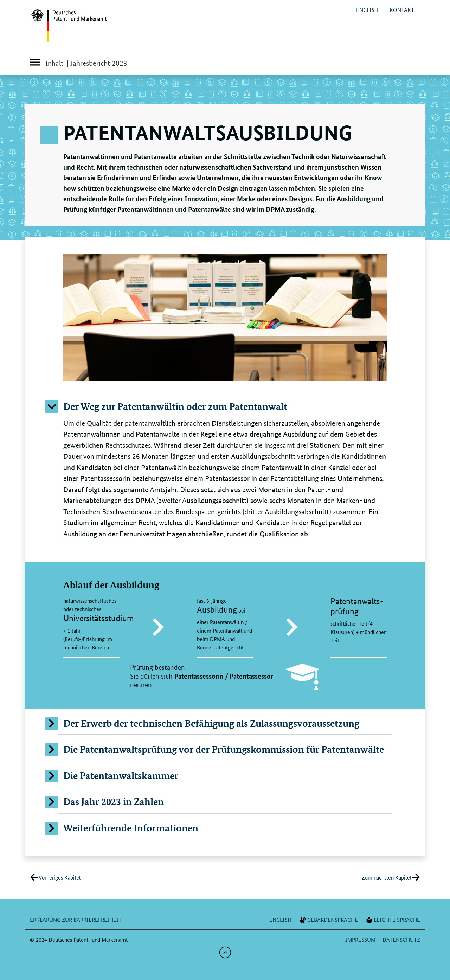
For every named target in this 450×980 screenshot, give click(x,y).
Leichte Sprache (393, 919)
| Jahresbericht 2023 (97, 63)
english (367, 10)
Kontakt (402, 10)
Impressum (360, 939)
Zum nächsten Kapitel (387, 877)
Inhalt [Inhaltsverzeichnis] (46, 64)
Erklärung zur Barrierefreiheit (76, 919)
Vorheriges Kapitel (60, 877)
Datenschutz (401, 939)
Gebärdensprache (328, 919)
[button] (225, 406)
